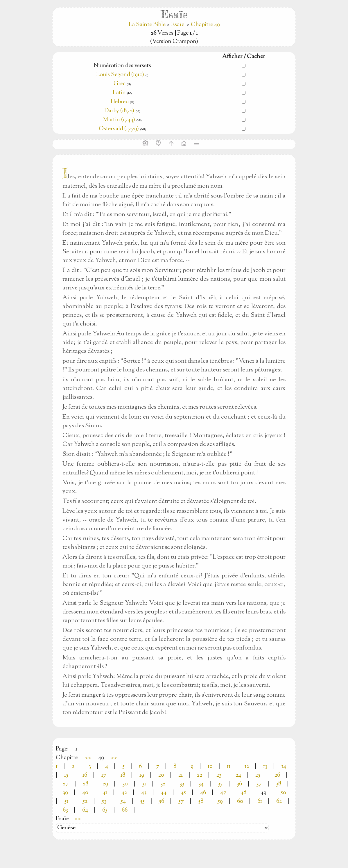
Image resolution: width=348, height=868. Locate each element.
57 (181, 802)
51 (66, 802)
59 (220, 802)
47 (223, 793)
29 (105, 784)
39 (65, 793)
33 (182, 784)
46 (203, 793)
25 (258, 775)
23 (219, 775)
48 (243, 793)
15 (66, 775)
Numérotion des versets (122, 66)
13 (265, 767)
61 (260, 802)
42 (124, 793)
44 (164, 793)
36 (239, 784)
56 (162, 802)
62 (279, 802)
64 (85, 810)
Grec (120, 84)
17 (104, 775)
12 (247, 767)
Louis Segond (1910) (120, 75)
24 (238, 775)
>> (114, 758)
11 (229, 767)
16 (85, 775)
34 (201, 784)
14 (284, 767)
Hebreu (120, 102)
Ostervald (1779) (119, 129)
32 (163, 784)
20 (161, 775)
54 (123, 802)
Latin (119, 93)
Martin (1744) (119, 120)
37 (259, 784)
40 (85, 793)
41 (105, 793)
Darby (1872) (119, 111)
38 (279, 784)
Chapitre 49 (205, 25)
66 (125, 810)
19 (142, 775)
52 (85, 802)
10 (210, 767)
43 (144, 793)
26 (277, 775)
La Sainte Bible (148, 25)
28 (86, 784)
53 (104, 802)
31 (144, 784)
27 (66, 784)
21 (181, 775)
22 (200, 775)
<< (88, 758)
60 (240, 802)
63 (65, 810)
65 (105, 810)
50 (283, 793)
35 (220, 784)
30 (125, 784)
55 (142, 802)
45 (183, 793)
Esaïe (178, 25)
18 (123, 775)
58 (201, 802)
